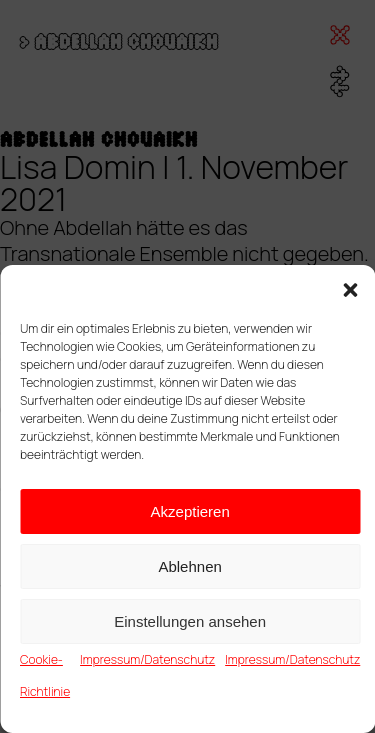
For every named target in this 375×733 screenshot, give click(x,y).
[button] (350, 290)
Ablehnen (189, 566)
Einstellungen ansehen (190, 621)
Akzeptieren (190, 511)
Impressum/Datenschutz (147, 659)
